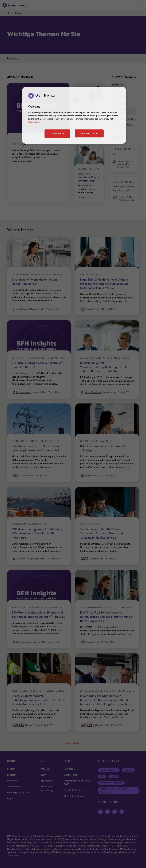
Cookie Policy (34, 122)
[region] (74, 115)
